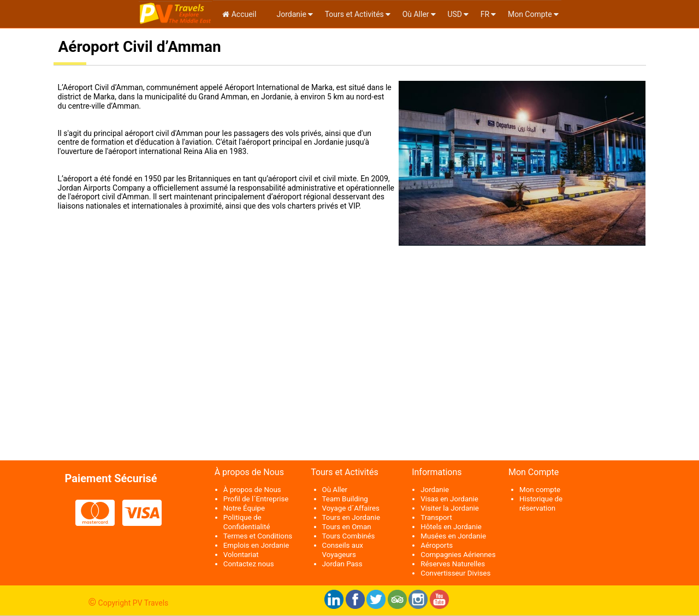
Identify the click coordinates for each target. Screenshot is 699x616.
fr (485, 14)
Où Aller (416, 14)
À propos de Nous (252, 490)
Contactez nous (249, 564)
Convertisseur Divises (455, 573)
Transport (436, 517)
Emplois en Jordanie (256, 545)
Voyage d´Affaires (351, 508)
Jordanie (291, 14)
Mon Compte (530, 14)
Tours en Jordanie (351, 517)
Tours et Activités (354, 14)
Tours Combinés (349, 536)
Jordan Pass (342, 564)
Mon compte (540, 490)
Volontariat (241, 555)
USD (455, 14)
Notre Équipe (244, 508)
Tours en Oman (347, 527)
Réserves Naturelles (453, 564)
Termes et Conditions (258, 536)
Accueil (239, 14)
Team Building (345, 499)
